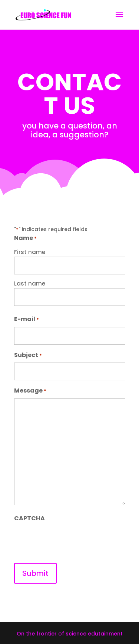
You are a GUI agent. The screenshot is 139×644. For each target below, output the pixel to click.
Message (30, 391)
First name (30, 252)
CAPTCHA (29, 518)
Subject (28, 355)
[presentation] (70, 540)
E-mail (27, 319)
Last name (30, 283)
